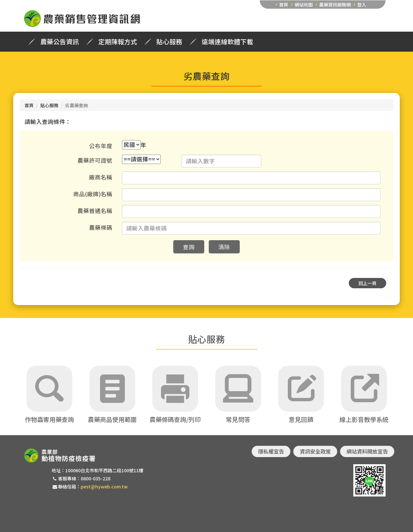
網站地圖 (304, 5)
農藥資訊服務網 (335, 5)
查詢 (189, 247)
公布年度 (101, 146)
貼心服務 (169, 42)
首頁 (284, 5)
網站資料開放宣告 (367, 451)
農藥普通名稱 (95, 211)
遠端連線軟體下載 (227, 42)
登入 (362, 5)
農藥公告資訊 (60, 42)
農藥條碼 (101, 227)
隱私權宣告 (271, 451)
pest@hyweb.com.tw (104, 486)
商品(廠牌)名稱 (93, 194)
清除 (224, 247)
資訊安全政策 (315, 451)
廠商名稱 (101, 177)
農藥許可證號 (95, 160)
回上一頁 (368, 283)
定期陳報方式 (118, 42)
